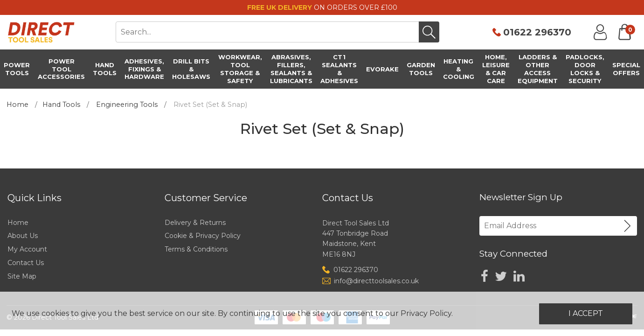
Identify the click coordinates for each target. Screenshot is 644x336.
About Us (23, 236)
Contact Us (26, 263)
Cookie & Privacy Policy (203, 236)
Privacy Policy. (427, 313)
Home (17, 105)
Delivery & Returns (195, 223)
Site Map (22, 276)
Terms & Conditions (196, 249)
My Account (27, 249)
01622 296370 (537, 32)
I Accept (586, 313)
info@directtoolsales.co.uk (376, 281)
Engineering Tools (127, 105)
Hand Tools (61, 105)
